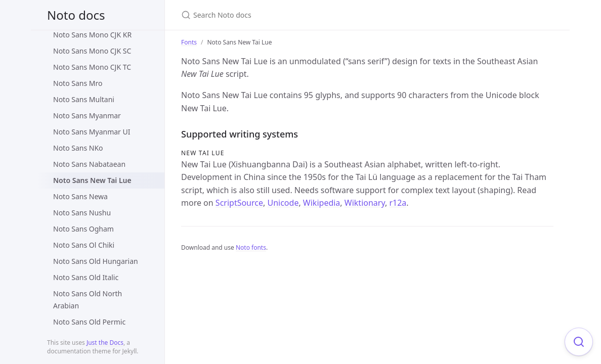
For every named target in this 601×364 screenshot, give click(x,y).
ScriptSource (239, 203)
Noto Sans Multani (84, 99)
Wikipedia (322, 203)
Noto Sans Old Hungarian (96, 261)
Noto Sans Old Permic (89, 322)
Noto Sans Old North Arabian (88, 300)
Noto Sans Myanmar (87, 116)
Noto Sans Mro (78, 83)
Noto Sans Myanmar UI (92, 132)
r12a (398, 203)
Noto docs (76, 15)
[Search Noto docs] (300, 15)
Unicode (283, 203)
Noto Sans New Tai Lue (92, 180)
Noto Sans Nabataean (89, 164)
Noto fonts (251, 247)
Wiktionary (365, 203)
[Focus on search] (579, 342)
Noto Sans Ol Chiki (84, 245)
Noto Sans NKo (78, 148)
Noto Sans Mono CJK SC (92, 51)
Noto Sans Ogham (83, 229)
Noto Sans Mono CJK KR (92, 35)
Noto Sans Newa (80, 196)
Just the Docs (105, 343)
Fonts (189, 42)
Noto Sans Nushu (82, 213)
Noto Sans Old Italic (86, 277)
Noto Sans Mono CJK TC (92, 67)
